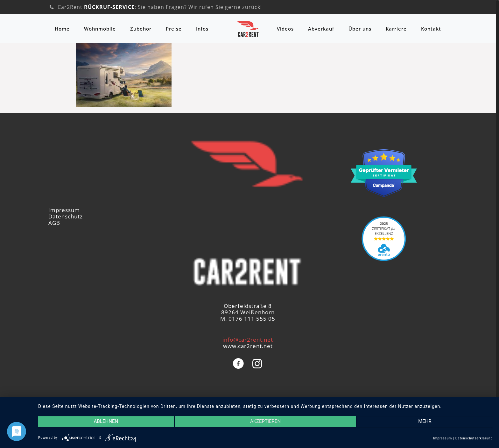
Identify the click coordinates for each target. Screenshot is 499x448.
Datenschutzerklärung (474, 438)
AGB (54, 223)
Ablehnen (106, 421)
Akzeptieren (265, 421)
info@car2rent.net (248, 340)
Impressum (64, 210)
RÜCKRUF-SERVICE (109, 7)
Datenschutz (66, 216)
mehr (425, 421)
